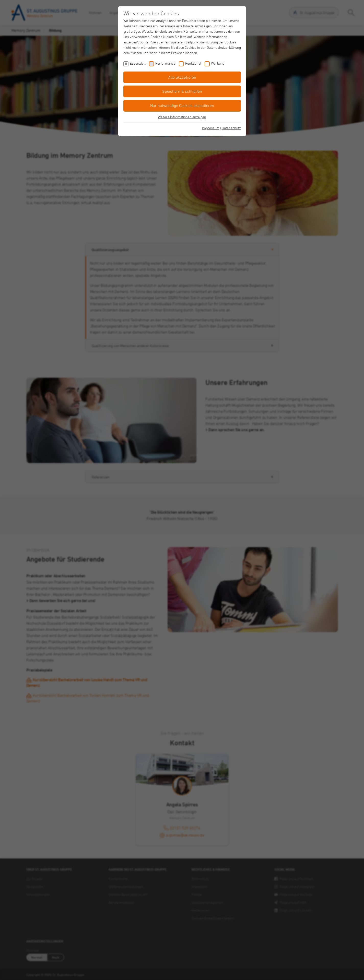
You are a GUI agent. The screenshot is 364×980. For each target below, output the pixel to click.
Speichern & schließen (182, 91)
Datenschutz (231, 128)
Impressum (211, 128)
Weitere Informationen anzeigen (182, 117)
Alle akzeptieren (182, 77)
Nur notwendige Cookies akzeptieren (182, 105)
